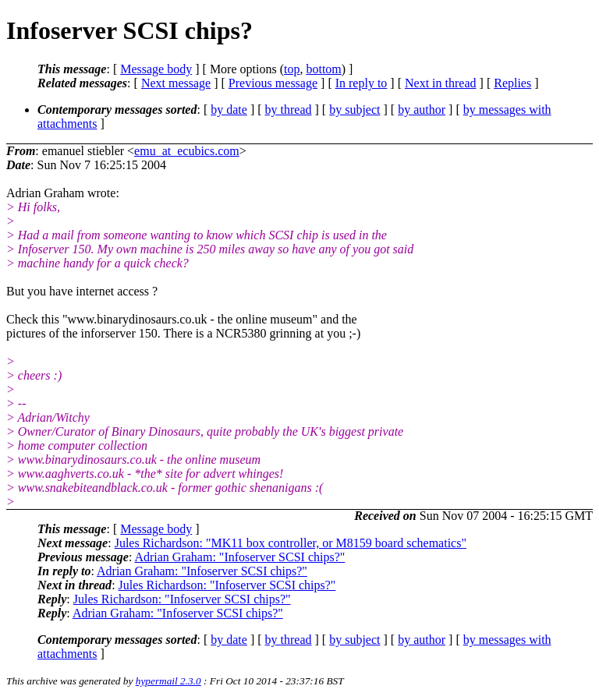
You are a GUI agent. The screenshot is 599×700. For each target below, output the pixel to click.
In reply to (362, 83)
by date (229, 110)
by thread (289, 110)
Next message (176, 83)
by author (422, 110)
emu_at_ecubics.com (187, 151)
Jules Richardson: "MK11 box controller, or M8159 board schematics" (291, 543)
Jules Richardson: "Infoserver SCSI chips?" (227, 585)
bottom (323, 69)
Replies (512, 83)
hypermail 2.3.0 (168, 681)
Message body (156, 69)
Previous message (273, 83)
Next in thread (441, 83)
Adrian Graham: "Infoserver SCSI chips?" (239, 557)
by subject (354, 110)
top (292, 69)
